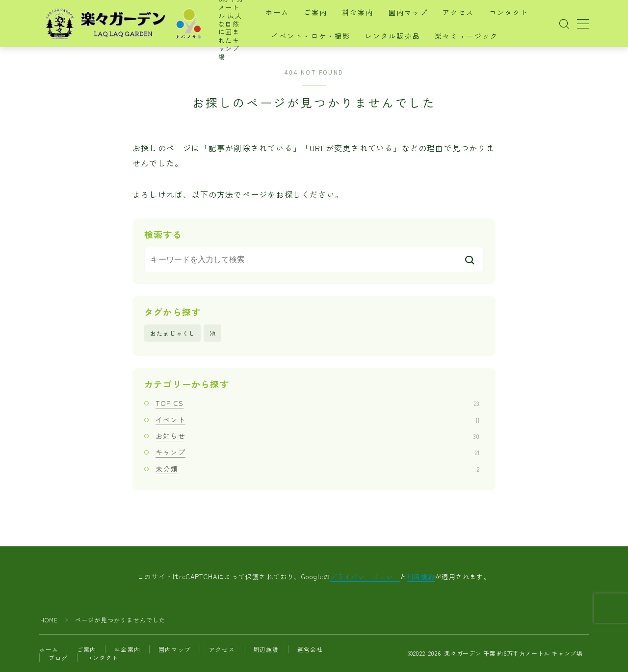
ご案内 (322, 13)
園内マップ (415, 13)
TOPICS (317, 403)
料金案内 (365, 13)
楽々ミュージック (473, 36)
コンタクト (515, 13)
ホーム (284, 13)
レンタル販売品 (399, 36)
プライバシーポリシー (365, 577)
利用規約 (421, 577)
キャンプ (317, 453)
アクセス (465, 13)
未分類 (317, 469)
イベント (317, 420)
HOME (49, 620)
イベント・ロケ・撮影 (317, 36)
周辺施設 (266, 649)
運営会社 (310, 649)
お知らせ (317, 436)
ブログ (58, 658)
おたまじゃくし (173, 333)
